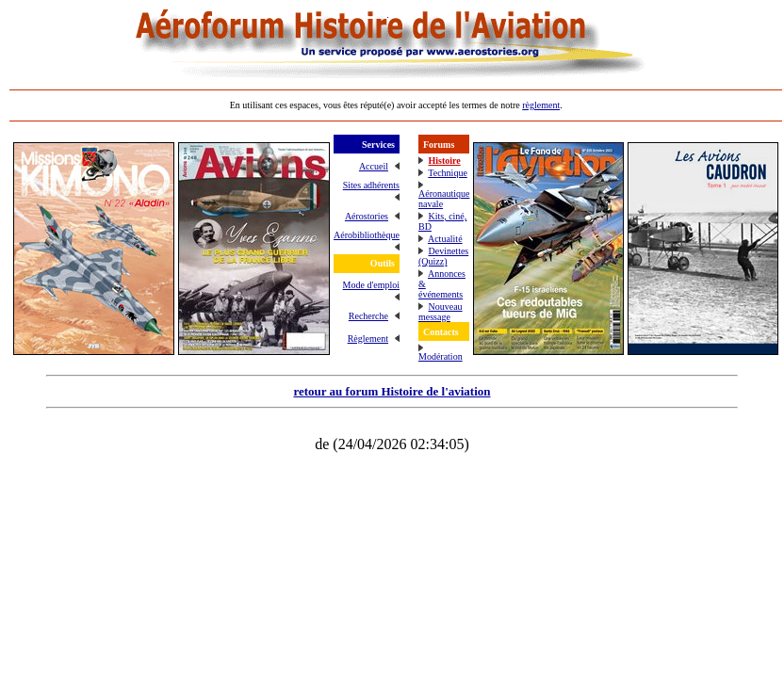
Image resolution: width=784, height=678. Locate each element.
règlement (541, 105)
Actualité (445, 239)
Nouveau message (441, 312)
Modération (441, 356)
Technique (448, 173)
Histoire (444, 161)
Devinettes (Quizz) (443, 256)
